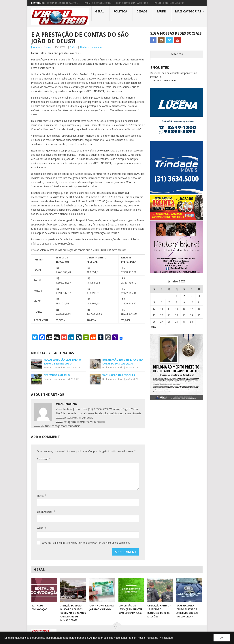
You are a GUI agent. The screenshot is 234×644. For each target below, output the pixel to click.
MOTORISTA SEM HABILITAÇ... (133, 3)
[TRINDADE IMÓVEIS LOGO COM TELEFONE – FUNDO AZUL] (177, 193)
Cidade (142, 11)
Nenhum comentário (91, 47)
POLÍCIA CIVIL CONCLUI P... (170, 3)
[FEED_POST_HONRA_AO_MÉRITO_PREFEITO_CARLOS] (177, 399)
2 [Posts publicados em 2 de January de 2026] (184, 296)
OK (222, 638)
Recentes (177, 54)
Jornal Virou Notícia (41, 47)
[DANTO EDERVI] (177, 272)
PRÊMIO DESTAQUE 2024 (98, 3)
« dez (153, 327)
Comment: (44, 459)
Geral (100, 11)
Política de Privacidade (159, 638)
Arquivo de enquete (164, 80)
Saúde (161, 11)
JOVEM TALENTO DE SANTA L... (63, 3)
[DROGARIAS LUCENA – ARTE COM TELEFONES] (177, 140)
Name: (41, 496)
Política (120, 11)
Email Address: (46, 512)
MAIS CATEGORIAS (188, 11)
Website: (42, 528)
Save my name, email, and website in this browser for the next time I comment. (86, 543)
